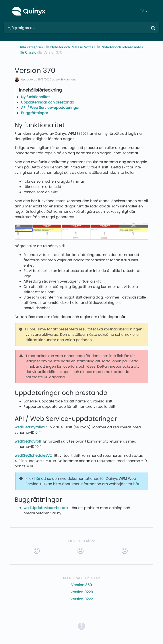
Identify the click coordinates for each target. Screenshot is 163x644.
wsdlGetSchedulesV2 (34, 456)
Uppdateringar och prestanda (48, 102)
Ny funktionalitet (35, 97)
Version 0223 (81, 592)
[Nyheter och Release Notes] (69, 47)
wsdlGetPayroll (28, 441)
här (122, 317)
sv (142, 11)
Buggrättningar (35, 113)
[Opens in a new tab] (81, 626)
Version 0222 (81, 599)
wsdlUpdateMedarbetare (46, 508)
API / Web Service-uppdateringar (50, 108)
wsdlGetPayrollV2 (30, 427)
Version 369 (81, 585)
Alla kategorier (32, 47)
